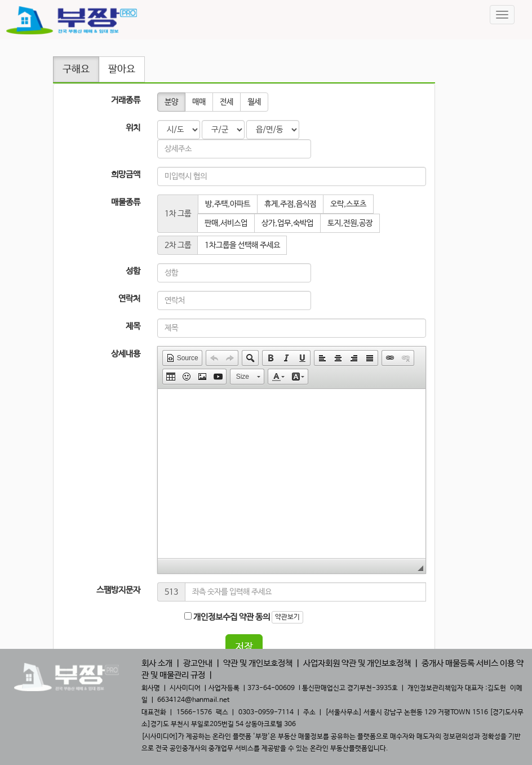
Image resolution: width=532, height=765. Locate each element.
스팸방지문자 (118, 590)
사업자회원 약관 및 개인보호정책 (357, 663)
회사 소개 (157, 663)
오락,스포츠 (348, 204)
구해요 (76, 69)
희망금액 (126, 174)
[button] (182, 358)
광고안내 (198, 663)
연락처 (129, 299)
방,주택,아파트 (228, 204)
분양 (171, 102)
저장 (244, 647)
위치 (133, 128)
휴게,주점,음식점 (290, 204)
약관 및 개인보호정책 (258, 663)
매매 (199, 102)
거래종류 (126, 100)
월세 (254, 102)
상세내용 (126, 354)
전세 (227, 102)
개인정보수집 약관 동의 (227, 617)
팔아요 (122, 69)
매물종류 (126, 202)
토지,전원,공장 (350, 223)
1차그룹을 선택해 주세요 (242, 245)
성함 (133, 271)
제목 (133, 326)
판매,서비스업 (226, 223)
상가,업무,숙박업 (287, 223)
